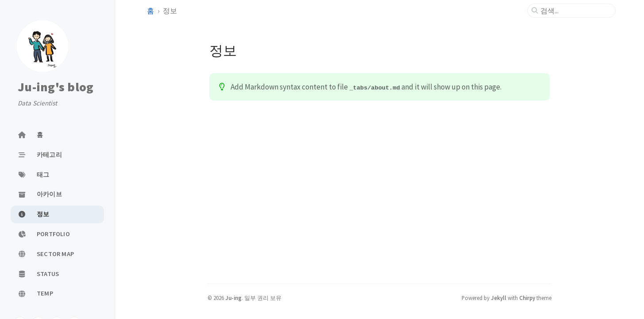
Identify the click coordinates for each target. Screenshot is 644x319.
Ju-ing (233, 298)
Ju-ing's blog (56, 87)
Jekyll (499, 298)
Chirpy (527, 298)
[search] (575, 11)
